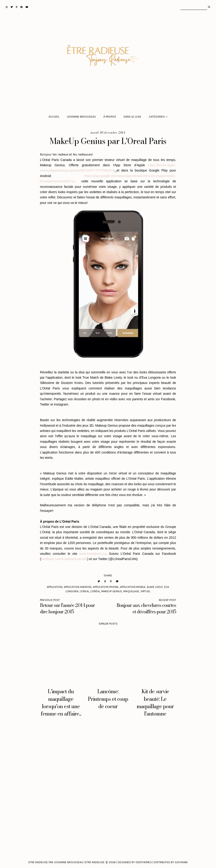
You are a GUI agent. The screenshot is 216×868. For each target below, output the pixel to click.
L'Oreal (84, 591)
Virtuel (145, 591)
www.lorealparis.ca (93, 554)
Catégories (157, 117)
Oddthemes (144, 862)
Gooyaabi (181, 862)
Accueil (54, 117)
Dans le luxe (132, 117)
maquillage (131, 591)
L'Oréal (95, 591)
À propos (110, 117)
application (55, 587)
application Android (78, 587)
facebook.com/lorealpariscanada (64, 559)
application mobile (133, 587)
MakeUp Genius (112, 591)
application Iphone (106, 587)
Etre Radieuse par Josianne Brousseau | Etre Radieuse (66, 862)
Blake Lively (155, 587)
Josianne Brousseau (81, 117)
